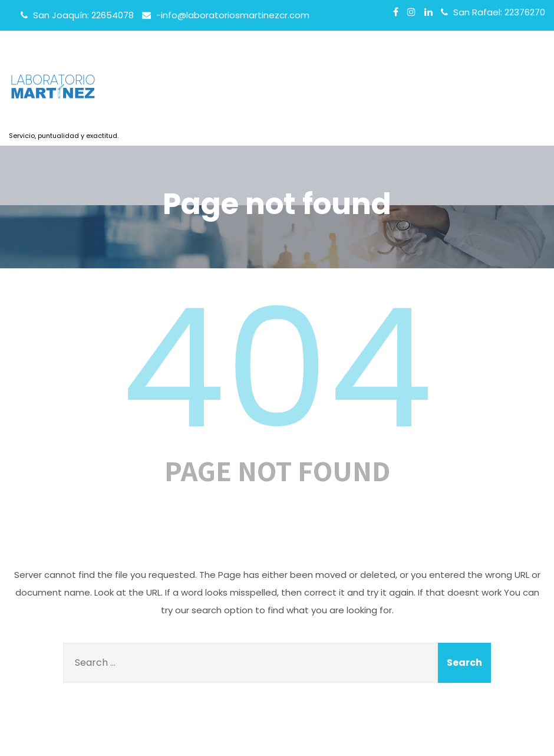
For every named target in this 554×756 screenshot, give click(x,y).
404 (277, 369)
